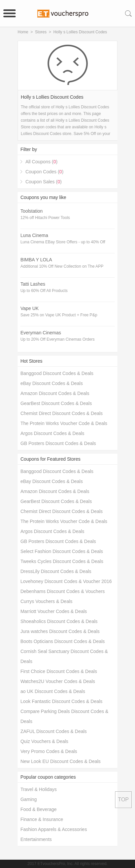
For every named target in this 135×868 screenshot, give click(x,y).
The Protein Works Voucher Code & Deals (64, 423)
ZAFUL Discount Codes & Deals (53, 731)
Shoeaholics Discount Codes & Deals (59, 621)
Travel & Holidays (38, 789)
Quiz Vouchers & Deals (44, 741)
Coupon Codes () (44, 172)
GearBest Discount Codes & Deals (56, 403)
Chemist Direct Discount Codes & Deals (61, 413)
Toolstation (31, 211)
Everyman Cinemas (41, 333)
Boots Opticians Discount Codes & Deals (63, 641)
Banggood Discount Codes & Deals (57, 373)
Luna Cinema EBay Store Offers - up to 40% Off (63, 242)
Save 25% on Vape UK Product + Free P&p (59, 315)
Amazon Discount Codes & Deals (55, 393)
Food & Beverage (38, 809)
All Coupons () (41, 162)
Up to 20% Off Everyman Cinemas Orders (57, 339)
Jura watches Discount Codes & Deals (60, 631)
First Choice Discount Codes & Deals (59, 671)
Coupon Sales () (43, 182)
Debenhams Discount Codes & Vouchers (63, 591)
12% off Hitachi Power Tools (45, 218)
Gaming (28, 799)
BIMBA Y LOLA (36, 260)
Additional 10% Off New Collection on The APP (62, 266)
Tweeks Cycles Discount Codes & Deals (62, 561)
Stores (41, 32)
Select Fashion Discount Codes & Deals (62, 551)
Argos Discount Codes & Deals (52, 433)
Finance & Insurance (42, 819)
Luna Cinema (34, 235)
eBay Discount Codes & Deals (52, 383)
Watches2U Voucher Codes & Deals (58, 681)
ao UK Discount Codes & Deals (53, 691)
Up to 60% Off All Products (44, 291)
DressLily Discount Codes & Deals (56, 571)
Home (23, 32)
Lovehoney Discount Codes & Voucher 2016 (66, 581)
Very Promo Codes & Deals (49, 751)
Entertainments (36, 839)
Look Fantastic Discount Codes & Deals (61, 701)
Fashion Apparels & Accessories (54, 829)
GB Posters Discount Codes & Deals (58, 443)
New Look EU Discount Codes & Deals (60, 761)
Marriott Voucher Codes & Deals (54, 611)
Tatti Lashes (33, 284)
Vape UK (29, 308)
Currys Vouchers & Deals (46, 601)
